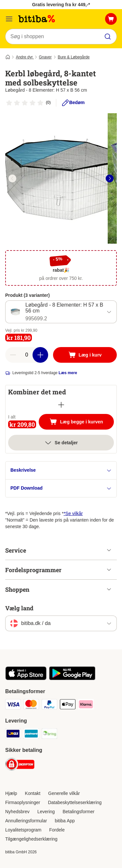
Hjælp (11, 793)
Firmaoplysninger (23, 802)
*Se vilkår (73, 513)
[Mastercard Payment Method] (31, 705)
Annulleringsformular (26, 821)
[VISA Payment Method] (13, 705)
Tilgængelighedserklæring (31, 839)
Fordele (57, 830)
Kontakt (33, 793)
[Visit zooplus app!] (26, 678)
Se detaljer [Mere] (61, 443)
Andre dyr (25, 57)
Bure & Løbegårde (74, 57)
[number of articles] (27, 355)
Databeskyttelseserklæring (75, 802)
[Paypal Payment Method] (49, 705)
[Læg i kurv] (85, 355)
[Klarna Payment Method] (86, 705)
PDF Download (61, 488)
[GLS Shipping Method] (13, 735)
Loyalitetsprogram (23, 830)
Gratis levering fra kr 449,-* (61, 5)
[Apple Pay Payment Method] (68, 705)
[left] (12, 178)
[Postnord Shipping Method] (31, 735)
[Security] (20, 765)
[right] (110, 178)
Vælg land (19, 608)
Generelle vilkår (64, 793)
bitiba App (65, 821)
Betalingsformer (78, 812)
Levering (46, 812)
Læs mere (68, 373)
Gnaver (45, 57)
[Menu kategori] (9, 19)
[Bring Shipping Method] (49, 735)
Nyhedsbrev (17, 812)
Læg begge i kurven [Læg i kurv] (82, 422)
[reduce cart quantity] (13, 355)
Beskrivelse (61, 470)
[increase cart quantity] (40, 355)
